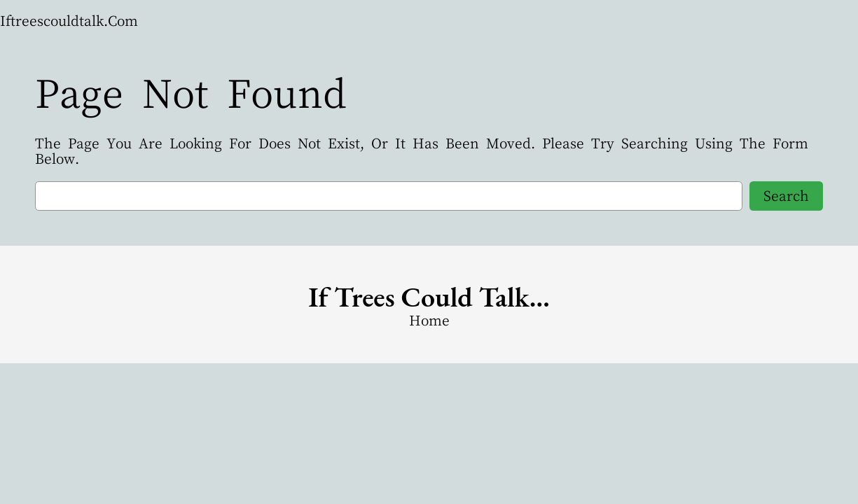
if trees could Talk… (429, 297)
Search (786, 196)
